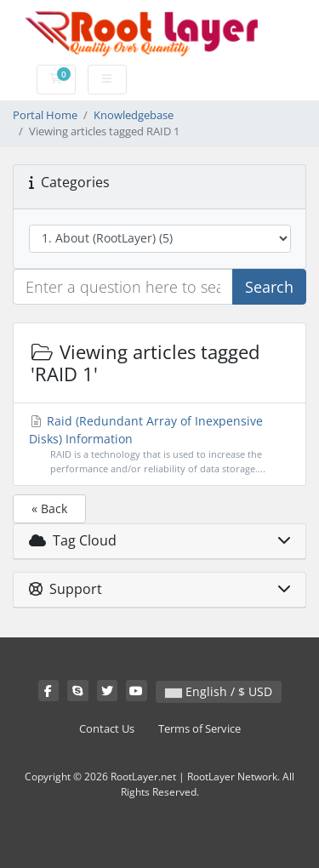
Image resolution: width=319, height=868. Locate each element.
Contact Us (107, 729)
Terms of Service (199, 729)
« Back (49, 508)
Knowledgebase (134, 115)
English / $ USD (219, 691)
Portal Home (45, 115)
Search (269, 287)
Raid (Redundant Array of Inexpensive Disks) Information (160, 445)
